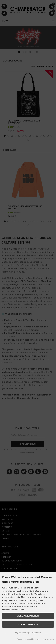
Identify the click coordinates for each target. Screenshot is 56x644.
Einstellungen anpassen (28, 633)
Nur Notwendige (28, 624)
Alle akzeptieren (28, 616)
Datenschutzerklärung (28, 639)
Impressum (48, 639)
